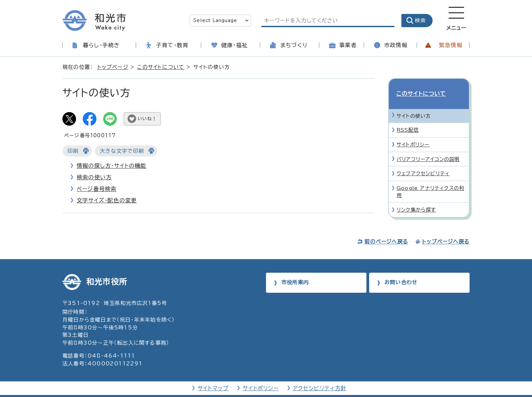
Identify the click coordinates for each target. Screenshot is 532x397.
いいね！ (147, 119)
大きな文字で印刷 (122, 151)
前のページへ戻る (386, 230)
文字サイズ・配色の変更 (107, 200)
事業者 (348, 45)
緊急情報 (451, 45)
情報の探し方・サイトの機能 (112, 166)
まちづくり (294, 45)
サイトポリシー (413, 133)
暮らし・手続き (101, 45)
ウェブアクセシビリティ (423, 161)
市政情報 (396, 45)
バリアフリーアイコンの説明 (428, 147)
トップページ (113, 67)
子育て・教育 (172, 45)
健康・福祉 (234, 45)
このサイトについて (161, 67)
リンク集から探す (416, 198)
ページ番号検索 (97, 189)
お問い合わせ (401, 272)
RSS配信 (408, 118)
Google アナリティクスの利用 (430, 180)
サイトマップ (213, 377)
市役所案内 (295, 272)
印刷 (73, 151)
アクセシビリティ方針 (320, 377)
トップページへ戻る (446, 230)
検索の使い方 (94, 177)
